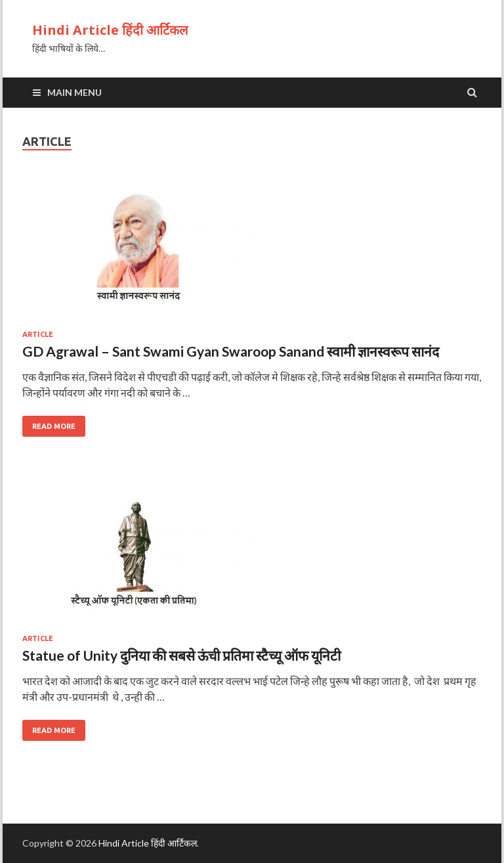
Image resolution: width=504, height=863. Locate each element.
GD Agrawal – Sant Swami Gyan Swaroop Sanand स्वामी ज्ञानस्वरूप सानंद (231, 351)
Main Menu (74, 92)
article (38, 334)
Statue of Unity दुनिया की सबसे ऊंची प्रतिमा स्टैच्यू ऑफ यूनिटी (181, 655)
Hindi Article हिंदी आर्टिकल (110, 30)
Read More (54, 426)
